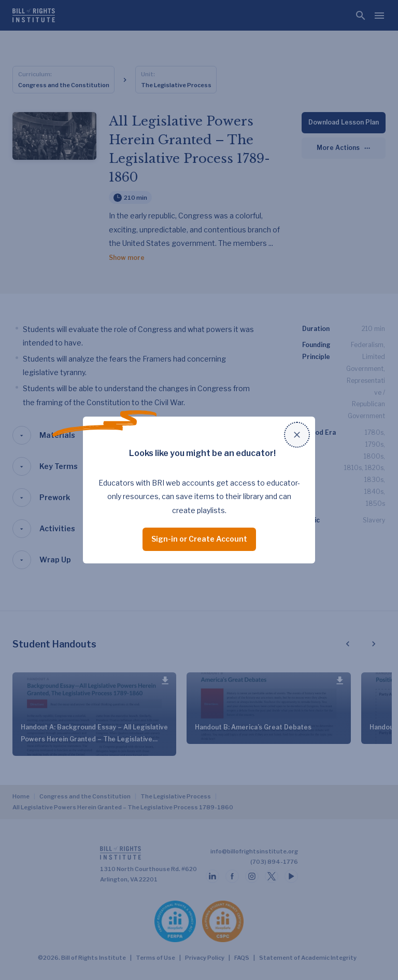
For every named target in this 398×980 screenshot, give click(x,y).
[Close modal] (297, 435)
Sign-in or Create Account (199, 539)
